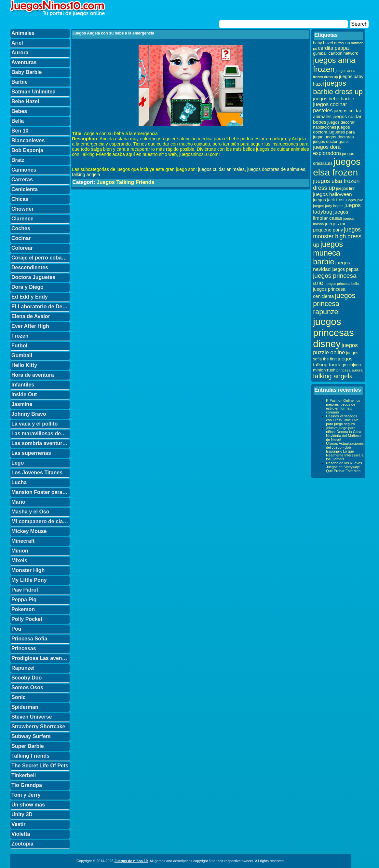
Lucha (19, 482)
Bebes (19, 111)
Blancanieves (28, 140)
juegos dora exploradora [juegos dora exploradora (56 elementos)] (327, 150)
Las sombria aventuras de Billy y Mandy (41, 443)
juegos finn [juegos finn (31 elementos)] (346, 189)
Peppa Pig (24, 600)
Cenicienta (25, 189)
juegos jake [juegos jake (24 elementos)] (354, 200)
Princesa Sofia (29, 639)
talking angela (86, 175)
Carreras (22, 180)
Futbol (19, 346)
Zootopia (22, 844)
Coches (21, 228)
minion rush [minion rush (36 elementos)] (324, 370)
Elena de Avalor (31, 316)
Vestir (19, 824)
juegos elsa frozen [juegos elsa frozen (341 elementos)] (337, 167)
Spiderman (25, 707)
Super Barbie (28, 746)
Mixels (19, 560)
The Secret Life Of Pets (40, 766)
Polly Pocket (27, 619)
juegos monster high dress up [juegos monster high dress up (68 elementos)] (337, 237)
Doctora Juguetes (33, 277)
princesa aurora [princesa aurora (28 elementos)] (350, 370)
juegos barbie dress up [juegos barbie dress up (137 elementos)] (338, 87)
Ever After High (30, 326)
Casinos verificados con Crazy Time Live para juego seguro (342, 420)
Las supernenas (31, 453)
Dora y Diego (27, 287)
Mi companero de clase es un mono (41, 521)
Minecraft (23, 541)
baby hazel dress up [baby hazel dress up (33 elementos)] (331, 43)
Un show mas (28, 805)
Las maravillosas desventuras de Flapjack (41, 434)
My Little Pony (29, 580)
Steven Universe (32, 717)
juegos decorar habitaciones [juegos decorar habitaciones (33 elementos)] (334, 125)
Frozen (20, 336)
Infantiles (23, 385)
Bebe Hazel (25, 101)
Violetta (21, 834)
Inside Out (24, 394)
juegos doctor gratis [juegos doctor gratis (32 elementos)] (331, 142)
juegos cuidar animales (221, 169)
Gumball (22, 355)
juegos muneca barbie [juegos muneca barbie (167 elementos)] (328, 253)
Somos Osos (27, 687)
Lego (18, 463)
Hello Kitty (24, 365)
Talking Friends (30, 756)
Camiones (24, 170)
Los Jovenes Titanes (37, 473)
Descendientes (30, 267)
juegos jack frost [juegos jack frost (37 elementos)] (329, 200)
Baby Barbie (27, 72)
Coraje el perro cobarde (41, 258)
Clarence (22, 219)
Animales (23, 33)
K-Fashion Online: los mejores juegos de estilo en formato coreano (343, 406)
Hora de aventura (33, 375)
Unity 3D (22, 814)
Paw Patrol (25, 590)
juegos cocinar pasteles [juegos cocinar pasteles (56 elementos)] (330, 107)
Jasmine (22, 404)
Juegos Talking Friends (126, 182)
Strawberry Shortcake (38, 727)
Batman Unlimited (34, 92)
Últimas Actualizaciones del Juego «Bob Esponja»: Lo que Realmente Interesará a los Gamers (345, 451)
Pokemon (23, 609)
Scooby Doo (27, 678)
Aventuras (24, 62)
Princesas (24, 648)
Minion (20, 551)
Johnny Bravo (29, 414)
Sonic (19, 697)
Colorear (22, 248)
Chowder (22, 209)
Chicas (20, 199)
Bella (18, 121)
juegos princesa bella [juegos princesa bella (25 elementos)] (342, 284)
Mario (18, 502)
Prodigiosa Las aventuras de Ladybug (41, 658)
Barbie (20, 82)
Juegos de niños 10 (131, 861)
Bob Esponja (27, 150)
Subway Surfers (31, 736)
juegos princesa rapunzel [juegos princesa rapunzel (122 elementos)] (334, 304)
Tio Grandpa (27, 785)
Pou (16, 629)
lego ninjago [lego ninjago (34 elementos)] (350, 365)
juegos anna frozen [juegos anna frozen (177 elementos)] (334, 65)
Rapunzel (23, 668)
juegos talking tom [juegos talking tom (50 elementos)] (333, 362)
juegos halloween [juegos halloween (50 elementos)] (332, 194)
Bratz (18, 160)
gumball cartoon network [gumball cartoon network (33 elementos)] (335, 53)
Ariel (17, 43)
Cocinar (21, 238)
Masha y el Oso (30, 512)
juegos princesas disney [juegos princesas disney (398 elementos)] (333, 333)
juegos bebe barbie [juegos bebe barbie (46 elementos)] (333, 99)
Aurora (20, 53)
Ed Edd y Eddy (30, 297)
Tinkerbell (24, 775)
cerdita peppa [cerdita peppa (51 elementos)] (333, 48)
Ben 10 (20, 131)
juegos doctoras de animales (276, 169)
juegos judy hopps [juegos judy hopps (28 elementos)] (328, 206)
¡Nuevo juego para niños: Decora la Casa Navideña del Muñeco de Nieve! (344, 434)
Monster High (28, 570)
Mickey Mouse (29, 531)
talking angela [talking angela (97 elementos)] (333, 376)
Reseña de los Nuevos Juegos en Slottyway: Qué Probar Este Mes (344, 467)
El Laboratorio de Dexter (41, 307)
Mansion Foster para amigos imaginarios (41, 492)
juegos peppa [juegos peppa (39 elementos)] (345, 269)
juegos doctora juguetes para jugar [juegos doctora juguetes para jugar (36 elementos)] (334, 132)
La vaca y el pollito (34, 424)
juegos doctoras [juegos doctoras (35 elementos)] (339, 137)
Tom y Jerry (26, 795)
